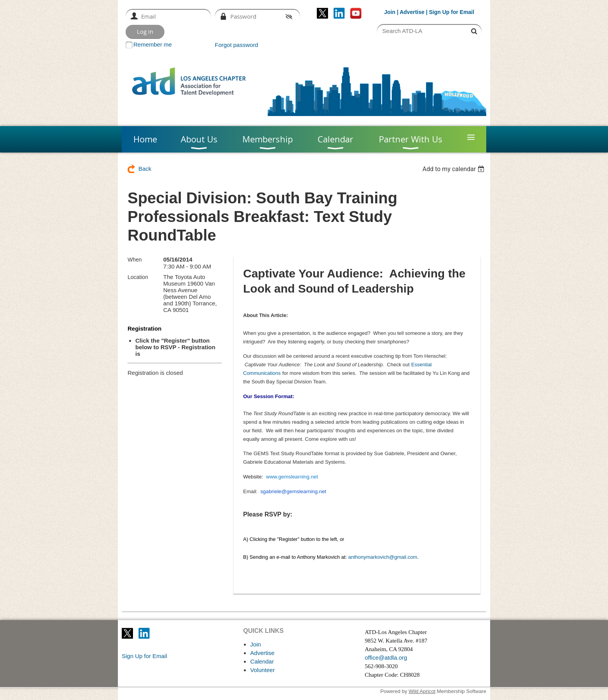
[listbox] (454, 169)
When (135, 260)
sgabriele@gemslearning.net (293, 491)
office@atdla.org (386, 658)
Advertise (412, 12)
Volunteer (262, 670)
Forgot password (237, 45)
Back (145, 169)
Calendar (262, 661)
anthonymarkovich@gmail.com (383, 557)
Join (390, 12)
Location (138, 277)
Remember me (153, 44)
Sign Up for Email (144, 656)
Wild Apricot (422, 691)
